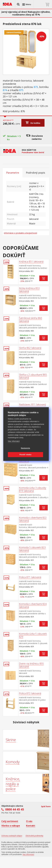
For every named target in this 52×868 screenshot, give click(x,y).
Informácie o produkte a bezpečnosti (20, 233)
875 (21, 90)
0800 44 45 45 (15, 809)
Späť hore (46, 806)
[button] (18, 4)
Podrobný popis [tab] (35, 173)
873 (36, 87)
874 (5, 90)
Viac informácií (14, 441)
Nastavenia (25, 448)
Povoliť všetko (26, 455)
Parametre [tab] (13, 173)
